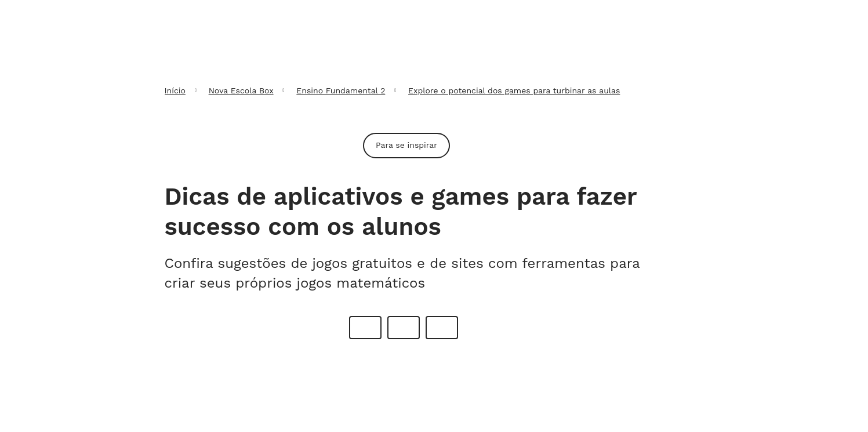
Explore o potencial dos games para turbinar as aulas (514, 90)
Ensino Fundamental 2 (341, 90)
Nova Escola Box (241, 90)
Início (175, 90)
